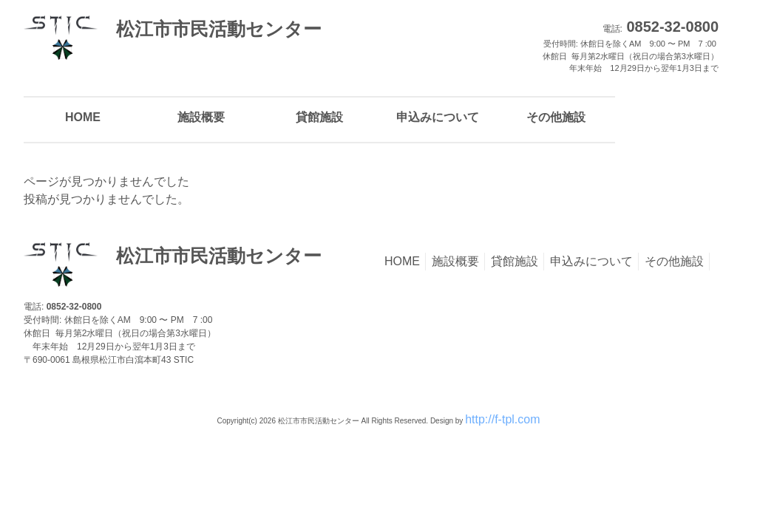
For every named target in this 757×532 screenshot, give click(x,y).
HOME (402, 261)
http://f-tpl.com (502, 419)
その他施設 (674, 261)
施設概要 (455, 261)
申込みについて (591, 261)
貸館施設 (515, 261)
